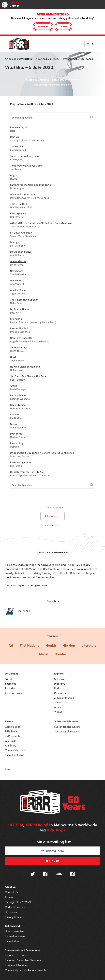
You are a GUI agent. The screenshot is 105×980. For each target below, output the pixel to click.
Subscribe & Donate (66, 721)
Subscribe (43, 26)
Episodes (10, 688)
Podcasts (59, 688)
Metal (43, 654)
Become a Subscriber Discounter (23, 960)
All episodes (52, 516)
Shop (8, 769)
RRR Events (12, 731)
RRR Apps (56, 830)
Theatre (60, 654)
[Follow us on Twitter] (33, 874)
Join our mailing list (53, 842)
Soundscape (61, 702)
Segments (11, 684)
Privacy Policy (13, 917)
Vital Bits (27, 59)
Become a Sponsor (16, 955)
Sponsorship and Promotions (22, 950)
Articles (58, 707)
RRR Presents (13, 736)
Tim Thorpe (86, 59)
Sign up (52, 861)
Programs (60, 684)
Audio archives (13, 693)
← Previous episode (52, 507)
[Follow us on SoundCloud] (59, 874)
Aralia (14, 386)
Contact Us (11, 892)
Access (9, 897)
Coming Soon (13, 727)
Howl (13, 357)
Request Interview (15, 936)
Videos (58, 712)
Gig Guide (11, 741)
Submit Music (13, 941)
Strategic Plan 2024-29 (18, 902)
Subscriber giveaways (67, 731)
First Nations (29, 645)
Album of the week (65, 698)
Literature (89, 645)
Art (11, 645)
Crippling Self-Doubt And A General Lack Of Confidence (42, 453)
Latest (8, 679)
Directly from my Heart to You (27, 472)
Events (9, 721)
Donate (63, 26)
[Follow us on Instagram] (73, 874)
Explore (59, 674)
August (14, 175)
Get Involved (12, 926)
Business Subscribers (17, 965)
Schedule (59, 679)
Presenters (60, 693)
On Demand (12, 674)
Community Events (16, 750)
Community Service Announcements (26, 970)
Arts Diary (11, 745)
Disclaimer (11, 912)
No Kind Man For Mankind (25, 367)
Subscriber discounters (67, 727)
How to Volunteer (15, 931)
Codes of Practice (15, 907)
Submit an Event (14, 755)
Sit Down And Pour (21, 233)
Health (51, 645)
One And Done (18, 261)
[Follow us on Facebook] (45, 874)
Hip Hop (69, 645)
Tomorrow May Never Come (26, 166)
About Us (10, 887)
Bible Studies (18, 405)
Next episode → (52, 525)
